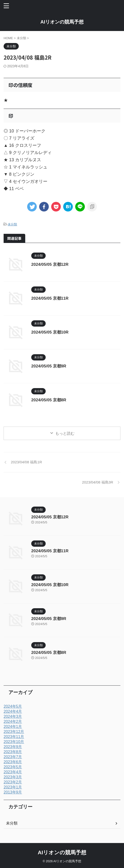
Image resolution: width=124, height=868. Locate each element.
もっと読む (65, 433)
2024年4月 (13, 711)
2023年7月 (13, 757)
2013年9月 (13, 792)
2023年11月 (14, 737)
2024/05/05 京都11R (50, 298)
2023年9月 (13, 747)
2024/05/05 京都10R (50, 332)
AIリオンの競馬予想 (62, 22)
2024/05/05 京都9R (49, 366)
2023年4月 (13, 772)
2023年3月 (13, 777)
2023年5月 (13, 767)
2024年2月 (13, 722)
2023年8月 (13, 752)
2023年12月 (14, 732)
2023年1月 (13, 787)
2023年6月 (13, 762)
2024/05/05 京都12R (50, 264)
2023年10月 (14, 742)
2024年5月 (13, 706)
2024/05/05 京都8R (49, 400)
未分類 (12, 224)
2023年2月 (13, 782)
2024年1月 (13, 727)
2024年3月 (13, 716)
